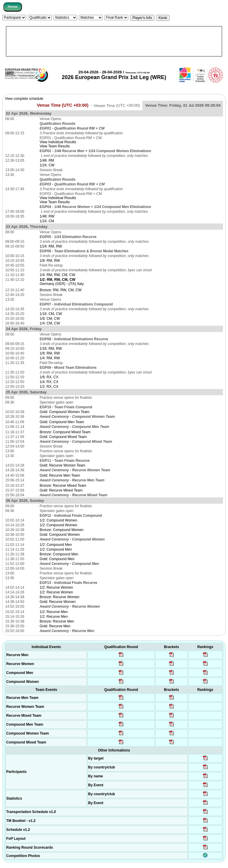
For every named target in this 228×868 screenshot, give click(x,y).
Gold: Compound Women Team (64, 412)
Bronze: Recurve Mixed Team (63, 486)
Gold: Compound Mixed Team (63, 437)
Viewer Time (117, 105)
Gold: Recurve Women (57, 602)
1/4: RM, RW (50, 358)
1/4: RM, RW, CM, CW (57, 275)
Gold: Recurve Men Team (60, 475)
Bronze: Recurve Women (59, 597)
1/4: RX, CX (49, 382)
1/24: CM (47, 221)
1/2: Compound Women (58, 520)
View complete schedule (24, 99)
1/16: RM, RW (51, 349)
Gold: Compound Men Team (62, 422)
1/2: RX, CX (49, 387)
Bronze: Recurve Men (57, 621)
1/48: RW (47, 216)
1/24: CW (47, 165)
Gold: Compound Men (57, 559)
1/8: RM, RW (50, 261)
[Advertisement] (114, 41)
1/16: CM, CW (51, 314)
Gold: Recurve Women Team (62, 465)
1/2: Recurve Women (56, 587)
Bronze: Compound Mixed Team (65, 432)
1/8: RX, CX (49, 377)
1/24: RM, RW (51, 246)
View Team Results (55, 146)
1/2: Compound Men (56, 545)
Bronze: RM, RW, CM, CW (60, 290)
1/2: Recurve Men (54, 612)
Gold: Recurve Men (55, 626)
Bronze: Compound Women (61, 530)
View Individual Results (58, 142)
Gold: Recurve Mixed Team (61, 490)
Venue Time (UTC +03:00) (63, 105)
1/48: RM (47, 160)
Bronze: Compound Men (59, 554)
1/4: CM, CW (50, 323)
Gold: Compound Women (60, 535)
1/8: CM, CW (50, 319)
